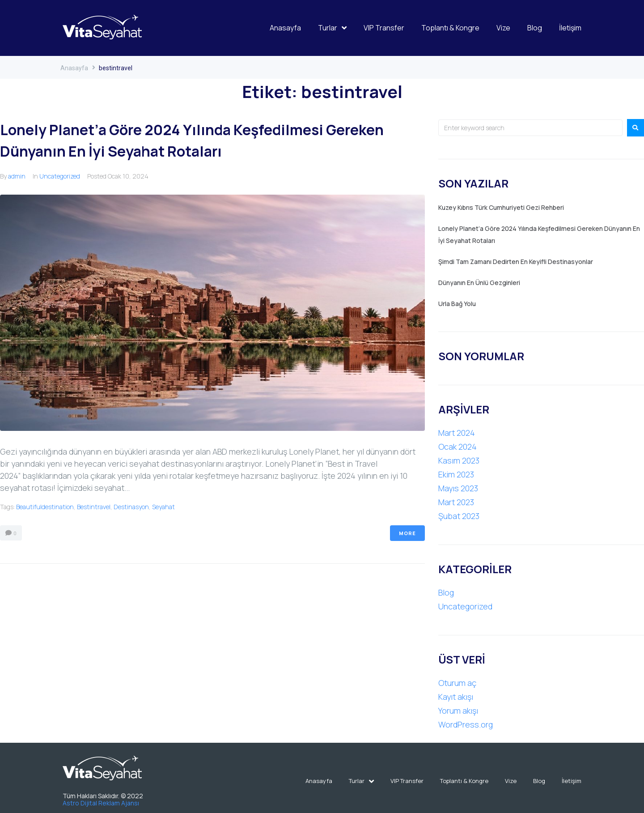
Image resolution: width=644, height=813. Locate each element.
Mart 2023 (456, 502)
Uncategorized (60, 176)
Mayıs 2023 (458, 488)
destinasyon (131, 507)
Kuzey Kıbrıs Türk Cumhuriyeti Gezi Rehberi (501, 207)
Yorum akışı (458, 711)
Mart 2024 (457, 433)
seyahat (163, 507)
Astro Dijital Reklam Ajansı (102, 803)
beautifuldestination (45, 507)
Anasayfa (74, 68)
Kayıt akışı (456, 697)
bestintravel (94, 507)
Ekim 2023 (456, 474)
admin (17, 176)
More (407, 533)
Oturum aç (457, 683)
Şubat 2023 (459, 516)
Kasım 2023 (459, 460)
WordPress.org (466, 724)
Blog (446, 592)
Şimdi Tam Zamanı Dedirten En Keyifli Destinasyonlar (516, 262)
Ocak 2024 (458, 447)
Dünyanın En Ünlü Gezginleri (479, 283)
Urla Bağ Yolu (457, 304)
